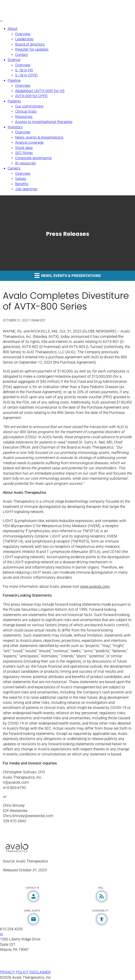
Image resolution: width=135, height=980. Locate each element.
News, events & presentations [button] (68, 275)
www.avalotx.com (95, 587)
